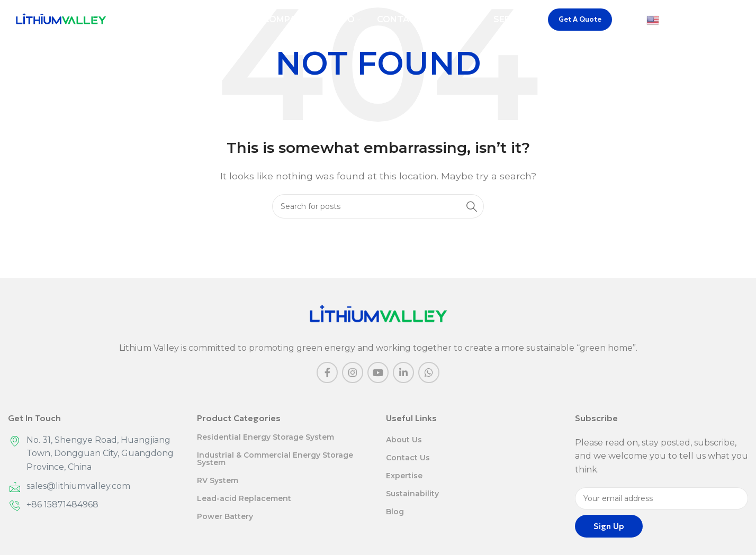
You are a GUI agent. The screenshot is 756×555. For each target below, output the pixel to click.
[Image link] (378, 314)
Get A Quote (580, 21)
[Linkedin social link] (403, 372)
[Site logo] (61, 21)
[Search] (743, 22)
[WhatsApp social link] (429, 372)
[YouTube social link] (378, 372)
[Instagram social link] (353, 372)
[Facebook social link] (327, 372)
